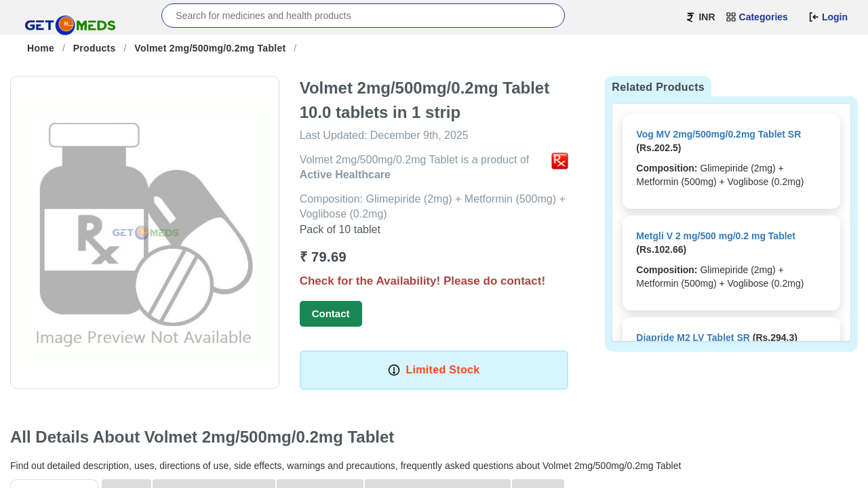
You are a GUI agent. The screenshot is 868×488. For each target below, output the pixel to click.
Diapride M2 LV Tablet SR (693, 338)
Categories (757, 17)
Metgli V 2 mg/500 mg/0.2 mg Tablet (716, 236)
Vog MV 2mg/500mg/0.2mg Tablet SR (718, 134)
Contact (331, 313)
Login (828, 17)
